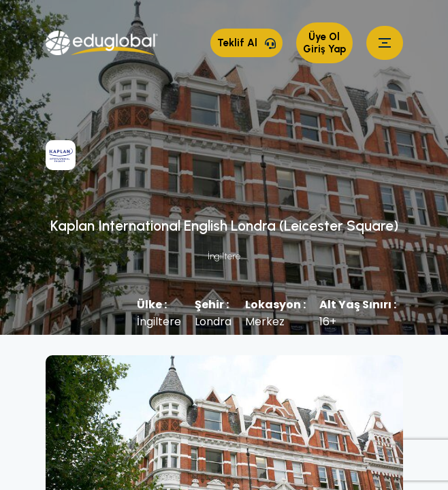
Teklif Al (246, 43)
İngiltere (224, 256)
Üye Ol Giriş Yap (324, 43)
